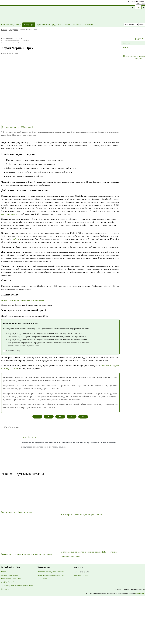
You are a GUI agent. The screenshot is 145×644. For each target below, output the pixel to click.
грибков (15, 239)
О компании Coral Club (11, 579)
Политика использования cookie (51, 575)
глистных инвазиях (11, 214)
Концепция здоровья (11, 25)
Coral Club (140, 4)
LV (132, 7)
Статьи (67, 25)
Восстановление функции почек (17, 512)
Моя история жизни (10, 575)
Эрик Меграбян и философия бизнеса (17, 586)
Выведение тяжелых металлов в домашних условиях (27, 554)
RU (138, 8)
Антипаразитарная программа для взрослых (23, 300)
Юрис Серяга (28, 437)
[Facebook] (14, 3)
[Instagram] (8, 3)
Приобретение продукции (49, 25)
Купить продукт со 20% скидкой (18, 127)
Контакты (88, 25)
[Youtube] (2, 3)
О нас (4, 572)
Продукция (29, 25)
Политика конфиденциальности (51, 572)
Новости (77, 25)
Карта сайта (43, 579)
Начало (4, 30)
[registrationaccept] (4, 351)
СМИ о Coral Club (9, 582)
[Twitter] (20, 3)
